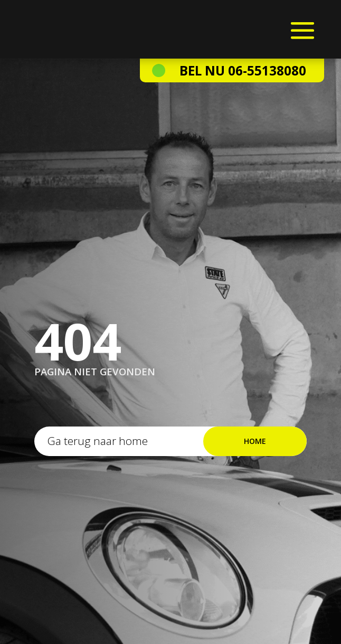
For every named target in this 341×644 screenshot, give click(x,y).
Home (255, 441)
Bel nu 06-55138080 (243, 70)
